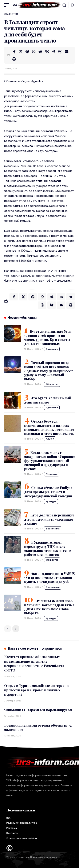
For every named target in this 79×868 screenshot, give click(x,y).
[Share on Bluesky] (52, 305)
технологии (13, 276)
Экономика (53, 529)
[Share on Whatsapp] (34, 52)
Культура (51, 501)
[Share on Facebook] (14, 52)
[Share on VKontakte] (47, 52)
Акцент (50, 439)
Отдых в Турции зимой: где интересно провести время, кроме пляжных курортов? (36, 690)
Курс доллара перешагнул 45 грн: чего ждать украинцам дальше (49, 519)
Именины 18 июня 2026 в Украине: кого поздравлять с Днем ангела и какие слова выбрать (49, 607)
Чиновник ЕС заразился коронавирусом (38, 710)
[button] (8, 5)
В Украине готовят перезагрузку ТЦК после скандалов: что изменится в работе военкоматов (48, 548)
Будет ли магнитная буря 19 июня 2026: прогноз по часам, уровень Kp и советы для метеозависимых (48, 337)
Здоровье (52, 349)
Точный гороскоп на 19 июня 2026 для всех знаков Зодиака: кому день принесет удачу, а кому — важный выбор (49, 371)
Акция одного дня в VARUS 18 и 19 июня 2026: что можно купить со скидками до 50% (50, 578)
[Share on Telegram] (53, 52)
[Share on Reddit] (40, 52)
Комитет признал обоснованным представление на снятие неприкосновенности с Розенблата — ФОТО (36, 663)
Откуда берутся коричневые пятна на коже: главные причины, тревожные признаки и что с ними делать (49, 427)
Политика (52, 474)
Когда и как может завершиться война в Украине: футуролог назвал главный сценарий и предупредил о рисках (50, 461)
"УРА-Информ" (57, 271)
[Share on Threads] (60, 52)
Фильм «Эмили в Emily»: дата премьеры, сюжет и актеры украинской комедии (48, 492)
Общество (11, 14)
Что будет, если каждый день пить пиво (48, 400)
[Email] (66, 52)
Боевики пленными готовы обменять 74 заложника (38, 727)
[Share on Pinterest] (27, 52)
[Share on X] (21, 52)
